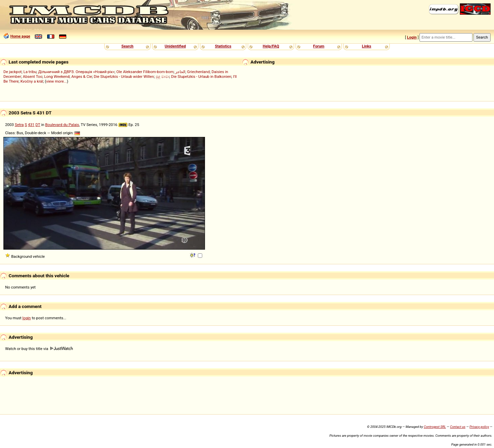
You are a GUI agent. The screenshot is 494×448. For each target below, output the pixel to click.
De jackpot (12, 72)
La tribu (30, 72)
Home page (20, 36)
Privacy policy (479, 427)
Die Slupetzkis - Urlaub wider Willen (124, 76)
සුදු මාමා (163, 76)
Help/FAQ (271, 46)
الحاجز (180, 72)
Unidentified (175, 46)
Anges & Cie (82, 76)
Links (366, 46)
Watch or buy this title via (39, 349)
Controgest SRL (435, 427)
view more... (57, 81)
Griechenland (198, 72)
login (27, 318)
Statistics (223, 46)
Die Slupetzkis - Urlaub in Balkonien (201, 76)
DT (38, 125)
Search (127, 46)
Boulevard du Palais (62, 125)
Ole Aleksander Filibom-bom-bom (145, 72)
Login (412, 37)
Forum (319, 46)
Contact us (458, 427)
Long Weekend (57, 76)
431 (31, 125)
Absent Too (33, 76)
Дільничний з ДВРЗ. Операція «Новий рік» (77, 72)
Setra (19, 125)
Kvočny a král (32, 81)
